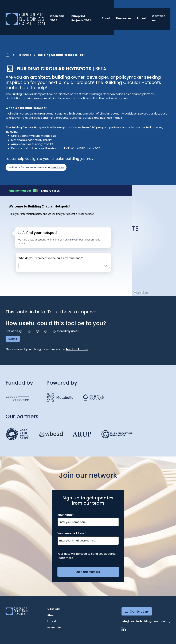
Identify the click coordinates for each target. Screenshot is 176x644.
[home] (25, 19)
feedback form (77, 349)
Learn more (65, 558)
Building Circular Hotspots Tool (61, 55)
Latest (142, 18)
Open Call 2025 (57, 18)
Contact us (159, 18)
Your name (66, 515)
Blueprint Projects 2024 (81, 18)
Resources (124, 18)
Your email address (72, 533)
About (106, 18)
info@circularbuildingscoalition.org (146, 621)
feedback (58, 167)
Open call (54, 609)
